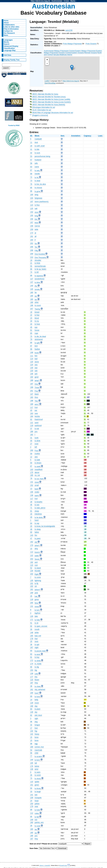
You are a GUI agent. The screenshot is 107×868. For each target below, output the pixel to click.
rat (36, 586)
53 (31, 156)
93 (31, 651)
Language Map (10, 50)
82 (31, 715)
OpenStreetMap (50, 83)
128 (32, 712)
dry (36, 286)
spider (37, 782)
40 (31, 441)
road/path (38, 139)
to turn (37, 610)
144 (32, 760)
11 (31, 142)
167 (32, 647)
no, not (37, 475)
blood (37, 318)
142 (32, 734)
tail (36, 763)
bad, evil (38, 636)
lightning (38, 581)
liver (36, 728)
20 (31, 526)
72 (31, 177)
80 (31, 343)
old (36, 542)
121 (32, 423)
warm (37, 496)
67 (31, 170)
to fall (37, 817)
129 (32, 703)
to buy (37, 657)
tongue (37, 725)
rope (36, 333)
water (37, 556)
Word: (37, 136)
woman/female (40, 266)
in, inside (38, 664)
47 (31, 538)
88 (31, 276)
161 (32, 690)
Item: (63, 136)
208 (32, 250)
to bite (37, 149)
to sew (37, 171)
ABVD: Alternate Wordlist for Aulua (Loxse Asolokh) (51, 102)
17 (31, 728)
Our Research (9, 33)
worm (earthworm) (42, 202)
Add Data (7, 55)
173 (32, 233)
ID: (31, 136)
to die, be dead (40, 336)
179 (32, 806)
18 (31, 312)
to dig (37, 667)
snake (37, 492)
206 (32, 247)
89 (31, 810)
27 (31, 444)
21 (31, 263)
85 (31, 188)
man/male (38, 750)
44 (31, 324)
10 (31, 549)
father (37, 532)
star (36, 368)
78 (31, 478)
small (37, 485)
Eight (37, 574)
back (37, 489)
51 (31, 623)
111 (32, 356)
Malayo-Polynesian (61, 51)
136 (32, 769)
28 (31, 502)
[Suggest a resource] (40, 115)
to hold (37, 810)
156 (32, 219)
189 (32, 404)
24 (31, 801)
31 (31, 438)
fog (36, 731)
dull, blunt (38, 715)
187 (32, 683)
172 (32, 660)
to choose (38, 188)
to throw (38, 789)
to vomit (38, 775)
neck (37, 641)
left (36, 447)
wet (36, 795)
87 (31, 466)
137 (32, 282)
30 (31, 629)
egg (36, 744)
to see (37, 505)
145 (32, 289)
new (36, 413)
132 (32, 731)
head (37, 801)
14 (31, 700)
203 (32, 559)
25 (31, 641)
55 (31, 266)
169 (32, 593)
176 (32, 766)
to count (38, 305)
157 (32, 222)
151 (32, 785)
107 (32, 202)
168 (32, 706)
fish (36, 356)
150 (32, 804)
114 (32, 359)
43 (31, 410)
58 (31, 163)
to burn (37, 760)
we (36, 296)
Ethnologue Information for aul (44, 107)
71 (31, 508)
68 (31, 174)
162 (32, 542)
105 (32, 763)
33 (31, 792)
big (36, 670)
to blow (37, 282)
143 (32, 535)
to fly (37, 583)
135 (32, 581)
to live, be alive (40, 184)
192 (32, 562)
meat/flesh (39, 470)
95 (31, 817)
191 (32, 236)
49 (31, 517)
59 (31, 454)
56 (31, 753)
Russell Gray (63, 865)
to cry (37, 321)
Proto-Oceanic (91, 44)
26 (31, 596)
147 (32, 394)
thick (36, 223)
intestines (38, 514)
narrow (37, 226)
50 (31, 463)
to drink (37, 441)
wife (36, 163)
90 (31, 667)
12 (31, 457)
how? (37, 693)
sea (36, 365)
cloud (37, 482)
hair (36, 596)
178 (32, 639)
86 (31, 191)
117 (32, 407)
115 (32, 565)
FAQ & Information (11, 29)
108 (32, 352)
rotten (37, 813)
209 (32, 254)
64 (31, 523)
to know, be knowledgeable (45, 526)
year (36, 593)
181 (32, 589)
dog (36, 722)
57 (31, 160)
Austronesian (57, 1)
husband (38, 160)
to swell (38, 467)
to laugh (38, 792)
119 (32, 426)
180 (32, 292)
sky (36, 712)
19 (31, 260)
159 (32, 229)
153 (32, 670)
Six (36, 244)
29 (31, 146)
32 (31, 725)
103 (32, 470)
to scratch (38, 756)
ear (36, 410)
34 (31, 321)
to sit (37, 623)
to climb (38, 661)
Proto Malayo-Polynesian (72, 44)
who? (37, 404)
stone (37, 362)
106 (32, 492)
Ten (36, 247)
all (36, 236)
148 (32, 633)
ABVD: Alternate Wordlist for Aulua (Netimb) (49, 105)
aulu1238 (69, 30)
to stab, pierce (40, 508)
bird (36, 346)
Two (36, 401)
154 (32, 212)
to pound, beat (40, 651)
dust (36, 142)
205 (32, 603)
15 (31, 737)
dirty (36, 549)
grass (37, 599)
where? (37, 590)
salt (36, 209)
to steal (37, 181)
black (37, 394)
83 (31, 654)
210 (32, 257)
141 (32, 795)
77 (31, 756)
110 (32, 782)
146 (32, 374)
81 (31, 511)
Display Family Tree (12, 60)
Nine (36, 603)
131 (32, 482)
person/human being (42, 156)
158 (32, 226)
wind (36, 769)
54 (31, 750)
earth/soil (38, 426)
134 (32, 571)
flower (37, 680)
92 (31, 626)
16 (31, 514)
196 (32, 305)
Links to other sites (11, 27)
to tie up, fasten (40, 269)
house (37, 330)
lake (36, 616)
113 (32, 552)
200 (32, 450)
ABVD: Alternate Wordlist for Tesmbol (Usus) (49, 97)
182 (32, 435)
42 (31, 153)
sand (37, 423)
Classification (9, 48)
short (37, 212)
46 (31, 505)
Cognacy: (88, 136)
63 (31, 167)
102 (32, 586)
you (36, 432)
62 (31, 419)
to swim (38, 772)
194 (32, 693)
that (36, 639)
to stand (38, 568)
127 (32, 279)
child (36, 753)
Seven (37, 559)
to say (37, 523)
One (36, 384)
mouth (37, 629)
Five (36, 391)
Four (36, 451)
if (35, 240)
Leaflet (47, 81)
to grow (37, 191)
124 (32, 365)
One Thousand (40, 258)
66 (31, 269)
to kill (37, 272)
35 (31, 775)
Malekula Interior (66, 55)
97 (31, 346)
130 (32, 368)
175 (32, 472)
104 (32, 198)
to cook (37, 826)
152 (32, 485)
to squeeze (39, 276)
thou (36, 397)
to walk (37, 460)
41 (31, 149)
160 (32, 822)
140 (32, 286)
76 (31, 184)
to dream (38, 463)
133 (32, 371)
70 (31, 778)
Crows (66, 1)
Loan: (100, 136)
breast (37, 312)
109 (32, 798)
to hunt (37, 697)
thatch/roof (39, 419)
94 (31, 788)
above (37, 472)
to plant (37, 709)
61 (31, 330)
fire (36, 535)
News (6, 35)
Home (6, 21)
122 (32, 555)
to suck (37, 153)
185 (32, 296)
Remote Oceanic (91, 53)
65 (31, 333)
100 (32, 195)
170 (32, 545)
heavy (37, 734)
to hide (37, 620)
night (37, 647)
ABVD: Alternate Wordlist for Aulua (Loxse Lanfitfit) (51, 99)
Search (7, 44)
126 (32, 616)
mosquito (38, 798)
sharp (37, 511)
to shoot (38, 779)
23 (31, 318)
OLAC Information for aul (42, 110)
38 (31, 686)
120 (32, 362)
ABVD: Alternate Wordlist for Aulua (45, 94)
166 (32, 747)
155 (32, 216)
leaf (36, 359)
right (36, 718)
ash (36, 374)
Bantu (73, 1)
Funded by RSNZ (14, 126)
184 (32, 416)
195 (32, 475)
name (37, 167)
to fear (37, 315)
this (36, 677)
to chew (38, 686)
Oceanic (62, 53)
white (37, 633)
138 (32, 495)
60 (31, 532)
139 (32, 674)
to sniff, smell (40, 146)
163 (32, 413)
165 (32, 636)
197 (32, 384)
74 (31, 272)
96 (31, 722)
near (36, 806)
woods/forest (39, 279)
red (36, 820)
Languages (8, 40)
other (37, 302)
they (36, 683)
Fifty (36, 251)
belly (36, 700)
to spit (37, 645)
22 (31, 315)
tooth (37, 438)
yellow (37, 804)
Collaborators (9, 25)
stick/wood (39, 339)
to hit (37, 177)
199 (32, 387)
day (36, 706)
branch (37, 552)
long (36, 216)
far (36, 292)
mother (37, 454)
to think (37, 263)
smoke (37, 289)
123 (32, 205)
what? (37, 381)
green (37, 785)
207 (32, 309)
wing (36, 195)
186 (32, 432)
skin (36, 457)
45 (31, 327)
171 (32, 620)
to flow (37, 205)
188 (32, 380)
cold (36, 674)
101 (32, 583)
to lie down (39, 517)
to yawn (38, 538)
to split (37, 343)
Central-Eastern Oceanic (75, 53)
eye (36, 327)
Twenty (37, 309)
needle (37, 174)
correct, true (39, 747)
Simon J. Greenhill (45, 865)
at (35, 233)
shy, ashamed (40, 690)
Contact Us (8, 31)
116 (32, 680)
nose (37, 444)
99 (31, 349)
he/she (37, 416)
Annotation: (76, 136)
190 (32, 302)
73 (31, 181)
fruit (36, 407)
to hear (37, 324)
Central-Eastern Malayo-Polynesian (82, 51)
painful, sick (39, 822)
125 (32, 209)
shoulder (38, 260)
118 (32, 599)
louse (37, 353)
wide (36, 229)
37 (31, 429)
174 (32, 664)
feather (37, 349)
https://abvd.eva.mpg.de (40, 1)
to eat (37, 429)
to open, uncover (41, 626)
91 (31, 657)
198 (32, 401)
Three (37, 388)
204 (32, 574)
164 (32, 377)
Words (6, 42)
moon (37, 703)
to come (38, 577)
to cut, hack (39, 479)
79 (31, 339)
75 (31, 336)
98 (31, 744)
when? (37, 546)
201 (32, 391)
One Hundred (40, 254)
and (36, 562)
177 (32, 677)
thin (36, 219)
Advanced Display (11, 46)
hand (37, 520)
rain (36, 371)
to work (37, 654)
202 (32, 243)
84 (31, 709)
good (37, 377)
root (36, 565)
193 (32, 240)
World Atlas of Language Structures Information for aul (53, 113)
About (6, 23)
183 (32, 397)
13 (31, 489)
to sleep (38, 529)
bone (37, 737)
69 (31, 696)
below (37, 766)
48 (31, 529)
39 (31, 826)
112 (32, 813)
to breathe (39, 502)
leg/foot (37, 613)
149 (32, 820)
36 (31, 645)
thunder (38, 571)
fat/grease (38, 198)
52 (31, 568)
